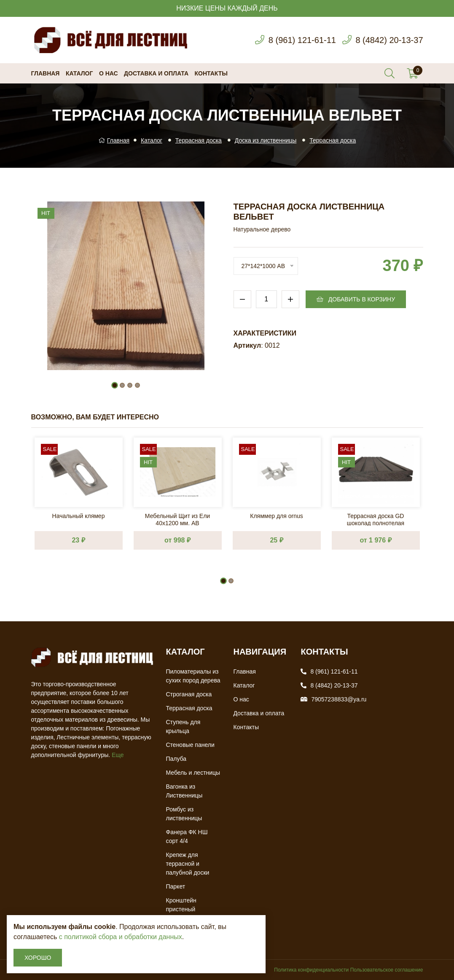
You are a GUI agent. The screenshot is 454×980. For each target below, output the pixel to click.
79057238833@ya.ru (339, 699)
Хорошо (38, 958)
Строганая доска (189, 694)
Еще (118, 755)
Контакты (211, 73)
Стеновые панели (190, 745)
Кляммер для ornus (276, 516)
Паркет (175, 886)
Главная (46, 73)
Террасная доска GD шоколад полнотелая (376, 519)
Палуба (176, 759)
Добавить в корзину (356, 299)
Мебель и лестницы (193, 773)
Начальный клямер (79, 516)
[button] (115, 385)
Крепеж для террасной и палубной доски (187, 864)
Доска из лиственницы (266, 140)
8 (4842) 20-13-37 (389, 40)
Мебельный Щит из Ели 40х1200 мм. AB (177, 519)
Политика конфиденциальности (311, 970)
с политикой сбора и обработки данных (121, 937)
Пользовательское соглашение (387, 970)
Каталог (79, 73)
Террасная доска (199, 140)
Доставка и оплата (156, 73)
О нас (109, 73)
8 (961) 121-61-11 (302, 40)
